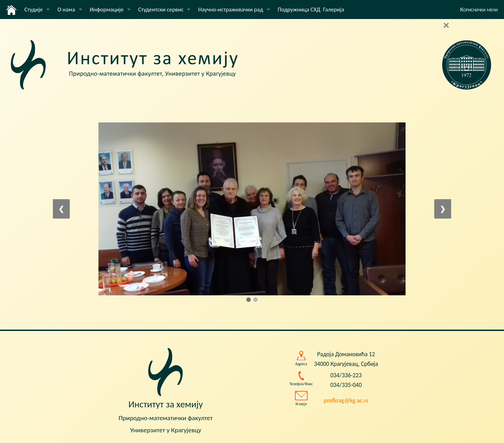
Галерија (334, 10)
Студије (34, 10)
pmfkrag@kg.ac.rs (346, 400)
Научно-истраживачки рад (231, 10)
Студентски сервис (161, 10)
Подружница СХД (299, 10)
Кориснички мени (479, 10)
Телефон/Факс (301, 384)
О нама (66, 10)
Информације (107, 10)
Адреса (301, 364)
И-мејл (301, 404)
